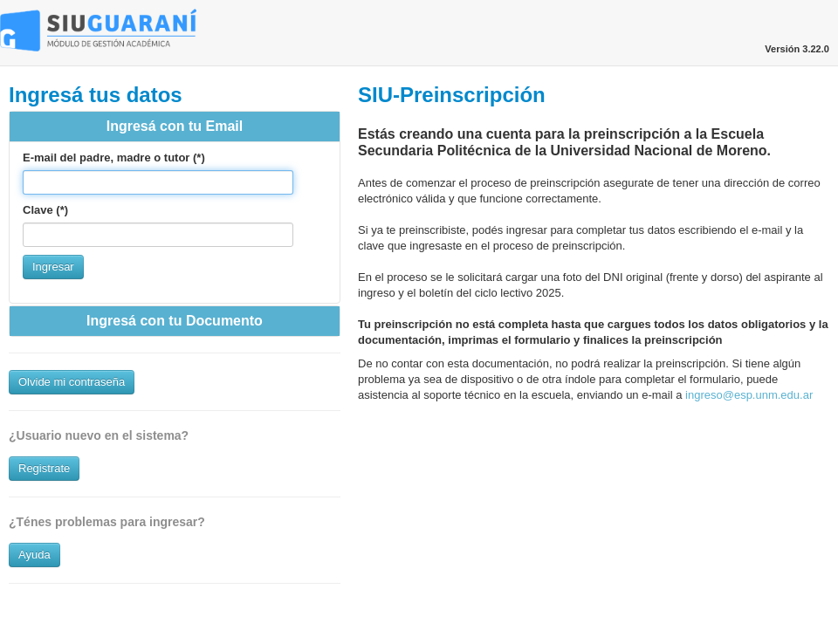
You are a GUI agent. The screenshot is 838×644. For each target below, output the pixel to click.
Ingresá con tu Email (175, 126)
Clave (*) (45, 210)
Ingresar (53, 267)
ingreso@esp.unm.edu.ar (749, 395)
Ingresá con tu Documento (175, 321)
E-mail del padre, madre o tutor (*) (114, 158)
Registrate (44, 468)
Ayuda (34, 555)
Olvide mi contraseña (72, 382)
